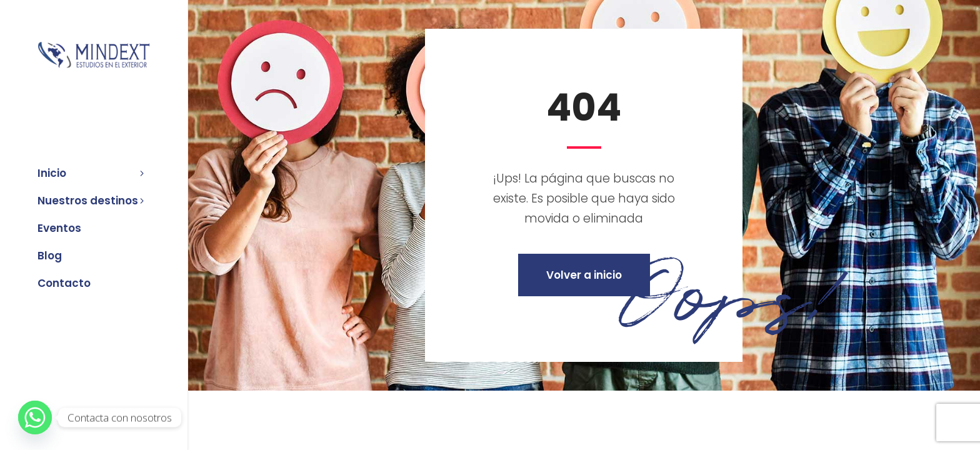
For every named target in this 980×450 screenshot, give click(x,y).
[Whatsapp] (35, 417)
